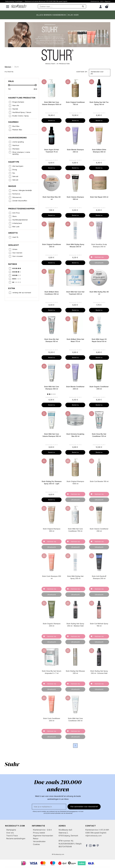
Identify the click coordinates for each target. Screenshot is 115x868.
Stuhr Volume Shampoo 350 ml (75, 198)
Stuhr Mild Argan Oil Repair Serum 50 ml (99, 340)
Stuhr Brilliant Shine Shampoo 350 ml (99, 151)
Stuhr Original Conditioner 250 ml (52, 245)
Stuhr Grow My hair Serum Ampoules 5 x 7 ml (52, 672)
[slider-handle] (9, 85)
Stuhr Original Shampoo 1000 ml (75, 482)
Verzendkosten (39, 841)
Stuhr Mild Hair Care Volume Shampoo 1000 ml (52, 103)
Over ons (10, 833)
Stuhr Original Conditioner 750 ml (75, 103)
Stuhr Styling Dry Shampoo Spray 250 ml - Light (52, 482)
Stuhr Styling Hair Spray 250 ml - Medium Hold (75, 625)
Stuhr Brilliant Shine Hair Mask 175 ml (75, 340)
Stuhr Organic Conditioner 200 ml (99, 388)
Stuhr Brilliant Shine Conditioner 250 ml (52, 293)
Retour (36, 838)
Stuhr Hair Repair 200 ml (99, 197)
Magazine (107, 1)
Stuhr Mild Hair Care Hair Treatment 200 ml (75, 293)
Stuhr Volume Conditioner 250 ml (99, 530)
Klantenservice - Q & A (97, 1)
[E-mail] (49, 807)
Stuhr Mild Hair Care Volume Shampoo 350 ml (52, 435)
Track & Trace (12, 836)
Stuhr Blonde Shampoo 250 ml (75, 151)
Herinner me (99, 257)
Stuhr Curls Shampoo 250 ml (52, 577)
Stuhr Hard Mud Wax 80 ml (52, 198)
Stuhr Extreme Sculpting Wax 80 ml (75, 435)
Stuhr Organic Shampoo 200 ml (52, 625)
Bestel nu (52, 120)
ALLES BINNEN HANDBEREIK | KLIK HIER (57, 15)
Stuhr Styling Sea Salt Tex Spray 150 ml (99, 103)
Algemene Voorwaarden (43, 836)
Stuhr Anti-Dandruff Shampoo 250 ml (99, 577)
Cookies (36, 844)
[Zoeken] (62, 6)
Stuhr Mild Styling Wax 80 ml (99, 293)
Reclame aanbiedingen (16, 838)
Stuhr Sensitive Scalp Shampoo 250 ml (99, 245)
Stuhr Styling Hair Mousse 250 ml (75, 672)
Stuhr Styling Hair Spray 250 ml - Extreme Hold (99, 672)
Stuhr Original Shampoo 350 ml (52, 530)
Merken (8, 67)
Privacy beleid (39, 833)
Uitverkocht (99, 263)
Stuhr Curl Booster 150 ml (99, 481)
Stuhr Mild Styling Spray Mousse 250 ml (75, 245)
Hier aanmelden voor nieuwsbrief (84, 807)
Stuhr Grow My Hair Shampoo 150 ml (52, 340)
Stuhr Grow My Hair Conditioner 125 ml (99, 435)
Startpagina (11, 830)
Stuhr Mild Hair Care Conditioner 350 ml (75, 719)
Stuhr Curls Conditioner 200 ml (52, 719)
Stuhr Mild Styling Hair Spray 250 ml (75, 577)
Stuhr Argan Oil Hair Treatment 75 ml (52, 151)
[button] (100, 73)
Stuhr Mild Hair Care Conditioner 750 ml (75, 530)
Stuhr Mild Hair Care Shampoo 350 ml (52, 388)
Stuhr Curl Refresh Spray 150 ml (99, 625)
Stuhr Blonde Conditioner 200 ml (75, 388)
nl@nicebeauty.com (93, 836)
